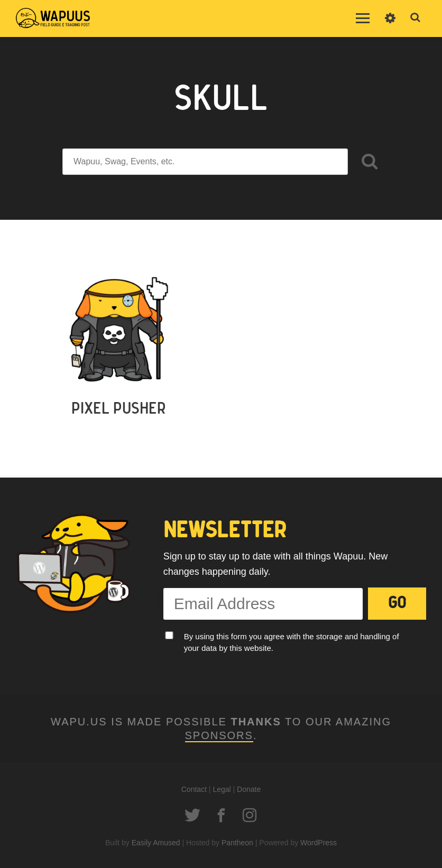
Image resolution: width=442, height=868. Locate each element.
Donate (249, 789)
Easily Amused (156, 843)
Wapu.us (53, 18)
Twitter (192, 815)
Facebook (221, 815)
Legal (222, 789)
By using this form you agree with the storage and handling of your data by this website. (292, 642)
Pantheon (237, 843)
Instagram (250, 815)
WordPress (319, 843)
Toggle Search (416, 18)
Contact (194, 789)
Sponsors (219, 735)
